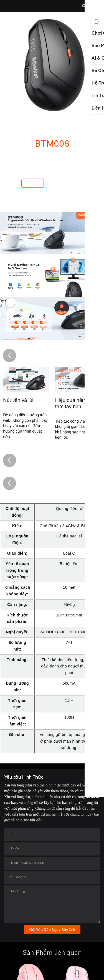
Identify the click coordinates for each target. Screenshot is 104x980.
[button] (9, 356)
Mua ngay (33, 183)
